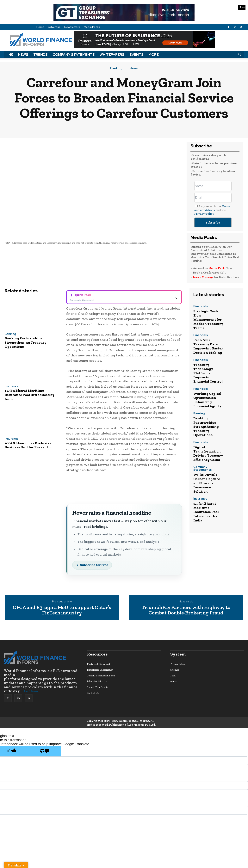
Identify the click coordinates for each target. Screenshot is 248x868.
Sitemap (175, 670)
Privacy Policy (178, 664)
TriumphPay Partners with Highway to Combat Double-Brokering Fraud (186, 610)
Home (40, 27)
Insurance (12, 386)
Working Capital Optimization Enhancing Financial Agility (207, 400)
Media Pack (217, 268)
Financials (201, 307)
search (174, 681)
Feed (173, 676)
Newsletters (72, 27)
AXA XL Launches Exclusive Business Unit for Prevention (29, 445)
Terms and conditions (212, 208)
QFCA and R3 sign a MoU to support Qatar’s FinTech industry (62, 610)
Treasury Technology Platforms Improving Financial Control (208, 373)
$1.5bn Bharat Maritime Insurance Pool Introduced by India (30, 395)
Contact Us (93, 693)
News (23, 55)
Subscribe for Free (94, 565)
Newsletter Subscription (100, 670)
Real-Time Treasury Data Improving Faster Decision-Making (208, 346)
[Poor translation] (44, 751)
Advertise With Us (97, 681)
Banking (116, 68)
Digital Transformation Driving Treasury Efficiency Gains (208, 453)
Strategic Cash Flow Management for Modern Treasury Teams (208, 319)
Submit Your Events (98, 687)
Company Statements (74, 55)
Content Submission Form (101, 676)
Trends (40, 55)
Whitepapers (112, 55)
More (154, 55)
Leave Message (204, 277)
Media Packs (92, 27)
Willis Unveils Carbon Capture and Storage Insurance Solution (207, 483)
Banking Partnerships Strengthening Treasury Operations (26, 342)
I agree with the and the (212, 210)
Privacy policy (204, 214)
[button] (239, 55)
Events (136, 55)
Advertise (54, 27)
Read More (31, 691)
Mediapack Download (98, 664)
